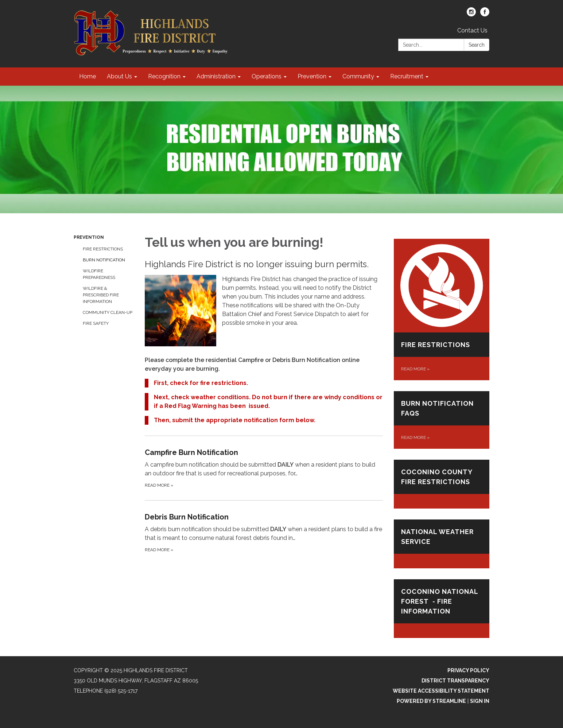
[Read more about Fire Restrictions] (442, 310)
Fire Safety (96, 323)
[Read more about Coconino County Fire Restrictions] (442, 484)
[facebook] (485, 14)
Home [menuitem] (88, 76)
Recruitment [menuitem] (407, 76)
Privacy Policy (468, 670)
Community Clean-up (108, 312)
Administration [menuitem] (216, 76)
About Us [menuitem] (119, 76)
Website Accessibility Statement (441, 691)
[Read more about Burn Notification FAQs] (442, 420)
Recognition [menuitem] (164, 76)
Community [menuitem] (358, 76)
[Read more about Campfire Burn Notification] (264, 468)
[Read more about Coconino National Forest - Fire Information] (442, 609)
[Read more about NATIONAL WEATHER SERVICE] (442, 544)
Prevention (89, 237)
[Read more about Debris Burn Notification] (264, 532)
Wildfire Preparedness (99, 274)
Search (477, 45)
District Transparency (455, 681)
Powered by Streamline (431, 701)
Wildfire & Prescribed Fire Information (101, 295)
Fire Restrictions (103, 249)
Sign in (480, 701)
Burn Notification (104, 260)
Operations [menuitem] (267, 76)
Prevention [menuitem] (312, 76)
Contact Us (472, 30)
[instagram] (471, 14)
